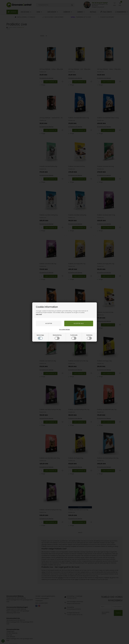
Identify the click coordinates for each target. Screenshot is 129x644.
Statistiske (89, 337)
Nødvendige (40, 337)
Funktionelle (74, 337)
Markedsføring (57, 337)
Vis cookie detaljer (64, 329)
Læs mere (39, 314)
